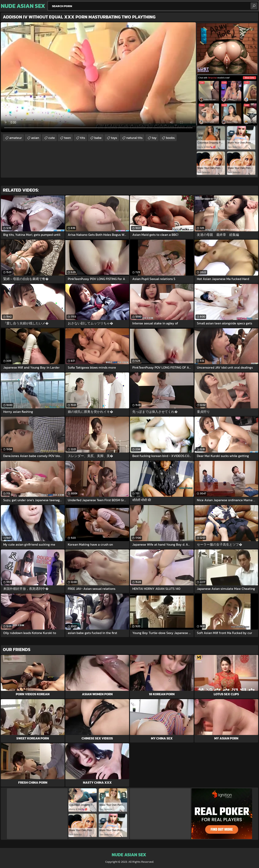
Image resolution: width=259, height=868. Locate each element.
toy (154, 138)
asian (35, 138)
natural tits (134, 138)
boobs (170, 138)
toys (114, 138)
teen (67, 138)
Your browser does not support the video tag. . (98, 77)
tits (83, 138)
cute (52, 138)
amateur (16, 138)
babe (98, 138)
